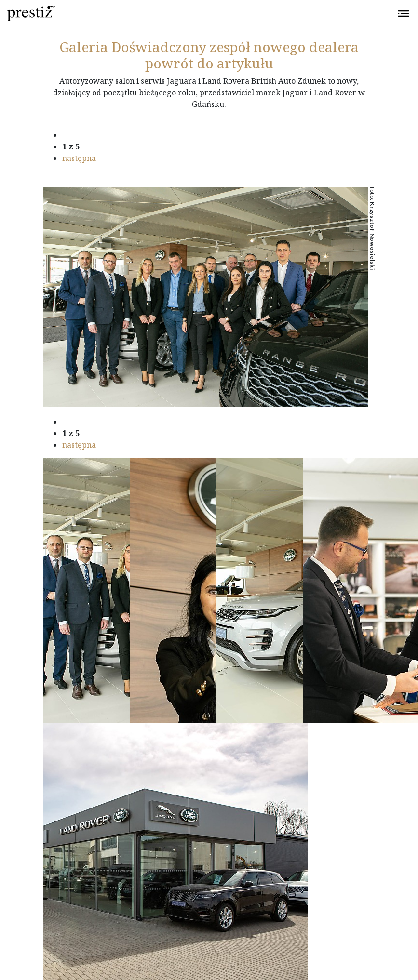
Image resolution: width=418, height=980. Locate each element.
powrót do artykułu (209, 63)
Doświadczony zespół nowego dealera (209, 47)
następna (79, 158)
